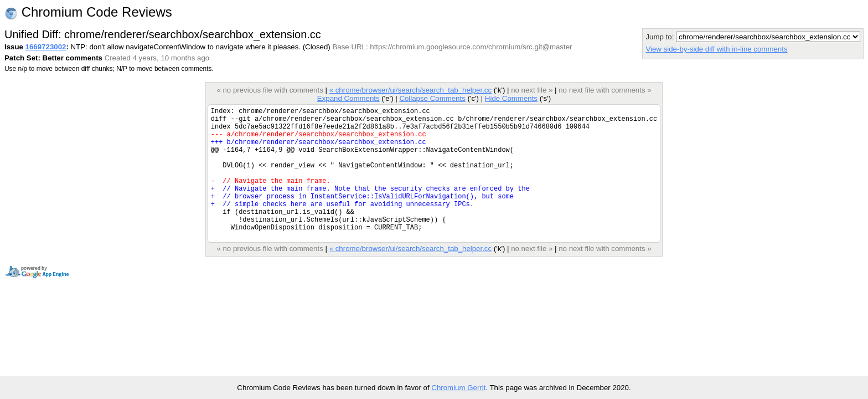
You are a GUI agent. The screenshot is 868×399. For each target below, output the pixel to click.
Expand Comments (348, 98)
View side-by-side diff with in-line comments (716, 49)
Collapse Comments (432, 98)
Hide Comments (511, 98)
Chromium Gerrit (458, 388)
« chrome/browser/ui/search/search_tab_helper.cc (410, 90)
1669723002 (46, 47)
